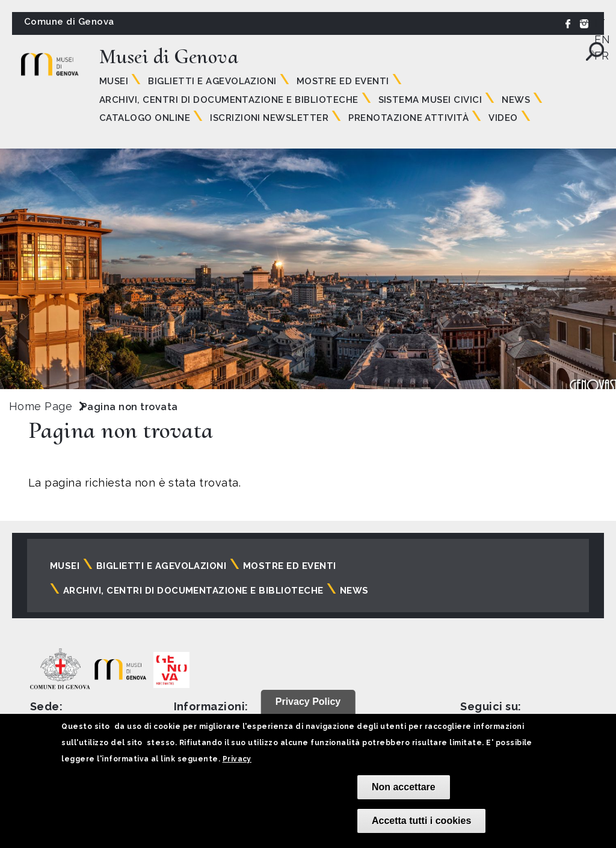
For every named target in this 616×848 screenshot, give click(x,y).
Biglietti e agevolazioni (212, 81)
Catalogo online (145, 118)
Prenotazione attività (408, 118)
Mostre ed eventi (343, 81)
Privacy (237, 759)
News (516, 100)
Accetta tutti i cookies (421, 821)
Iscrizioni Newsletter (269, 118)
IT (600, 23)
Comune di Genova (69, 22)
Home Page (41, 406)
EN (602, 39)
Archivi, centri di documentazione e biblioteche (229, 100)
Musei (114, 81)
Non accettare (404, 787)
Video (503, 118)
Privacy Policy (308, 702)
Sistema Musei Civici (430, 100)
